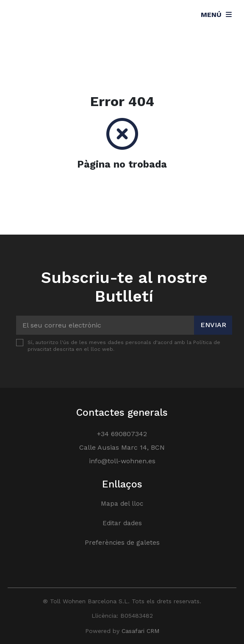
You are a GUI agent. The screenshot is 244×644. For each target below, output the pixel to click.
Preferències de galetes (122, 543)
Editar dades (122, 523)
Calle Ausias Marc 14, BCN (122, 447)
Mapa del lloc (122, 504)
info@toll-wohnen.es (122, 461)
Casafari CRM (140, 631)
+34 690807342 (122, 434)
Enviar (213, 325)
